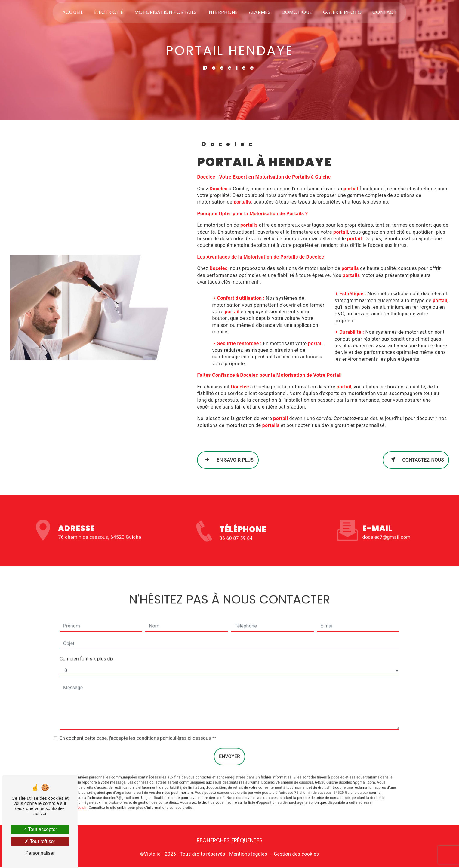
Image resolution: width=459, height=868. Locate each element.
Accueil (72, 12)
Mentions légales (248, 855)
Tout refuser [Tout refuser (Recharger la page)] (40, 841)
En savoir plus (228, 460)
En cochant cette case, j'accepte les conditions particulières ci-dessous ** (138, 728)
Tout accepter (40, 829)
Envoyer (229, 746)
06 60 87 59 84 (236, 550)
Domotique (297, 12)
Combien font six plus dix (86, 649)
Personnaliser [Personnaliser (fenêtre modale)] (40, 853)
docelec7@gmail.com (387, 527)
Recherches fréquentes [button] (230, 841)
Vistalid (152, 855)
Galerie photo (342, 12)
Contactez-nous (416, 460)
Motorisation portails (166, 12)
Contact (385, 12)
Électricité (109, 12)
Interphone (222, 12)
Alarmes (260, 12)
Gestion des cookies (296, 855)
